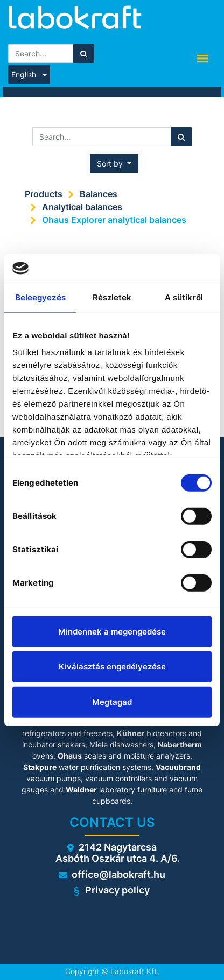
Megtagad (112, 701)
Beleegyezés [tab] (40, 297)
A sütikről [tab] (184, 297)
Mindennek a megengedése (112, 631)
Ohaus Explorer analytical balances (114, 220)
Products (44, 194)
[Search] (84, 53)
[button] (114, 164)
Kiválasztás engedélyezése (112, 666)
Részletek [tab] (112, 297)
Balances (99, 194)
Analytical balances (82, 207)
